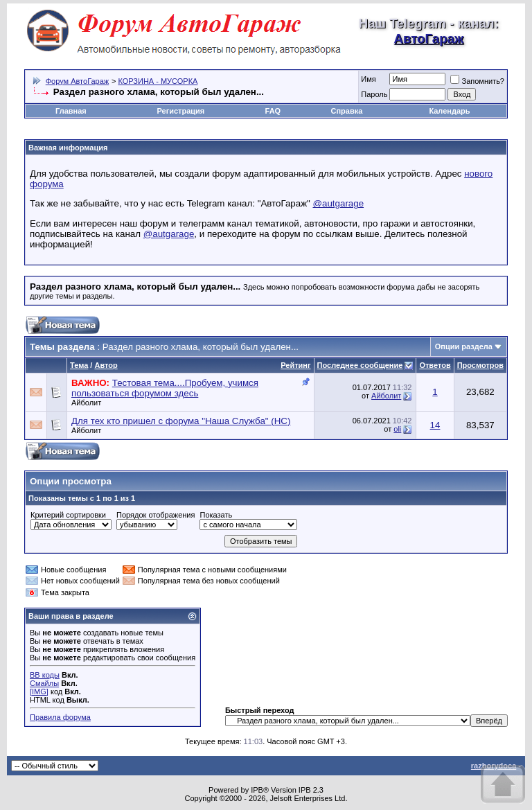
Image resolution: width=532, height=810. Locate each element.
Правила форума (60, 717)
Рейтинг (295, 365)
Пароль (374, 94)
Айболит (86, 403)
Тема (79, 365)
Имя (368, 79)
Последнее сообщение (360, 365)
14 (435, 425)
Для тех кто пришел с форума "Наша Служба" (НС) (181, 421)
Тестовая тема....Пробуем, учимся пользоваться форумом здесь (165, 388)
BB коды (45, 675)
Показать (216, 515)
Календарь (449, 111)
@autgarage (339, 203)
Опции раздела (464, 346)
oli (397, 429)
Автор (106, 365)
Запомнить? (477, 81)
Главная (71, 111)
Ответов (435, 365)
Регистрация (180, 111)
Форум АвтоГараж (78, 81)
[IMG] (39, 692)
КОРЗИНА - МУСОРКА (158, 81)
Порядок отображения (156, 515)
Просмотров (480, 365)
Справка (346, 111)
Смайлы (44, 683)
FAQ (273, 111)
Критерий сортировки (68, 515)
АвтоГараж (429, 38)
